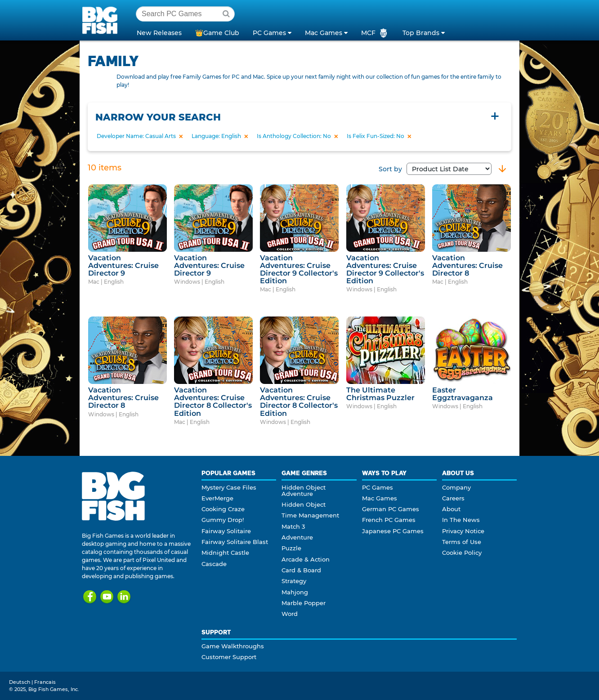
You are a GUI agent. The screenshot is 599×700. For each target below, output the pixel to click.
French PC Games (389, 520)
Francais (45, 682)
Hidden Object (304, 504)
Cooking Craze (223, 509)
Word (290, 614)
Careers (453, 498)
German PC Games (391, 509)
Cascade (214, 564)
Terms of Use (462, 542)
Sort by (435, 169)
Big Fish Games (102, 20)
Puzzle (291, 548)
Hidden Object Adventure (304, 490)
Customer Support (229, 657)
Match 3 (293, 526)
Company (456, 487)
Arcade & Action (306, 559)
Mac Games (380, 498)
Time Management (310, 515)
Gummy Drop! (223, 520)
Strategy (294, 581)
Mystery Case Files (229, 487)
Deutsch (20, 682)
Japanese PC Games (393, 531)
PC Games (378, 487)
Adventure (297, 537)
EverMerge (217, 498)
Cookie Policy (462, 553)
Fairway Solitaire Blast (235, 542)
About (451, 509)
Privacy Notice (463, 531)
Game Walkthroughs (233, 646)
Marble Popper (304, 603)
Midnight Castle (225, 553)
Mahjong (295, 592)
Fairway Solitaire (226, 531)
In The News (461, 520)
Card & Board (301, 570)
